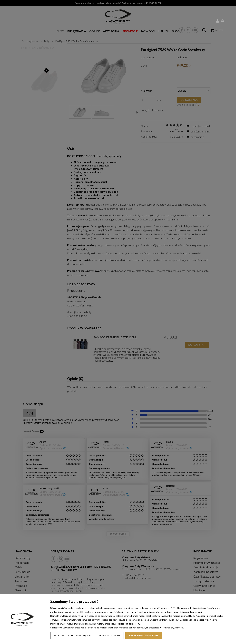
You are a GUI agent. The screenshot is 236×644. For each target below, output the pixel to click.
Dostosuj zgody (110, 635)
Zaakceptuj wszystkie (144, 635)
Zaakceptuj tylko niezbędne (72, 635)
